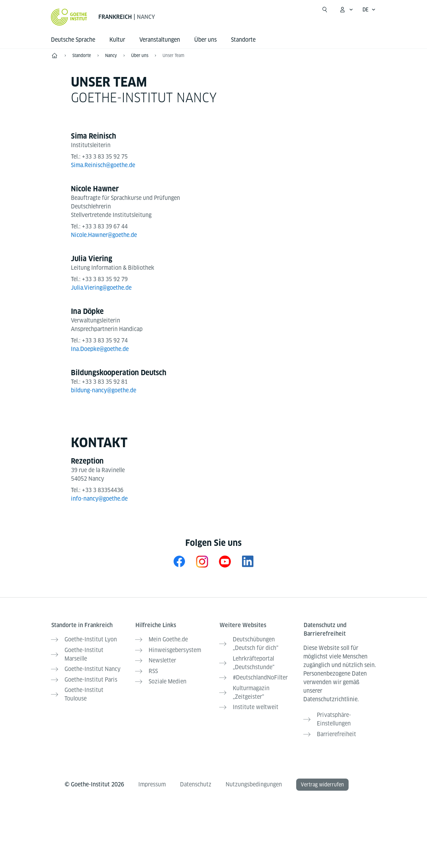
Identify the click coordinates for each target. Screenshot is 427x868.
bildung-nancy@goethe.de (104, 390)
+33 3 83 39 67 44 (105, 226)
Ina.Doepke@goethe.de (100, 349)
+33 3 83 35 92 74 (105, 340)
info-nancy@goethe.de (99, 499)
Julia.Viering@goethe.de (101, 288)
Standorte (243, 40)
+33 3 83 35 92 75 (105, 157)
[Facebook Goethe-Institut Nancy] (179, 561)
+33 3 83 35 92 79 (105, 279)
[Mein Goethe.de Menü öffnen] (346, 10)
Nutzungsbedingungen (254, 783)
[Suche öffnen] (325, 10)
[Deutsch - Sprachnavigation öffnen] (369, 10)
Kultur (117, 40)
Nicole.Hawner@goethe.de (104, 235)
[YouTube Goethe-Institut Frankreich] (225, 561)
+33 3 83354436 (103, 490)
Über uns (205, 40)
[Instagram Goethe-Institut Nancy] (202, 561)
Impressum (152, 783)
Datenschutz (196, 783)
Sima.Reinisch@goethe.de (103, 165)
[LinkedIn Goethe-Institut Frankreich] (248, 561)
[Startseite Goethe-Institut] (69, 17)
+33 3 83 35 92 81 (105, 382)
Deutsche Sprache (73, 40)
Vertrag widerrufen (322, 783)
